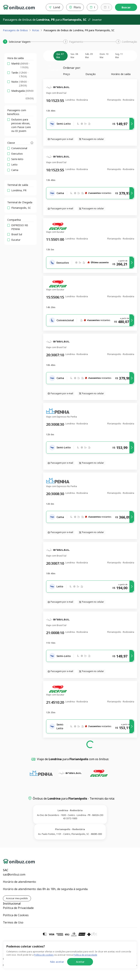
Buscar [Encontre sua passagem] (126, 7)
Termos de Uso (13, 922)
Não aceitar (57, 970)
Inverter (95, 20)
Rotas (36, 30)
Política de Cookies (16, 915)
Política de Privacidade (18, 908)
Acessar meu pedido (17, 898)
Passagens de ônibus (15, 30)
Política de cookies (44, 963)
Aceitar (80, 970)
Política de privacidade (85, 963)
